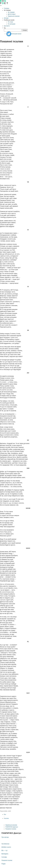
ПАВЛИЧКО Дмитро (12, 827)
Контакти (7, 26)
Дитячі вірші (12, 14)
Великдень (5, 854)
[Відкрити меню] (1, 5)
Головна (6, 8)
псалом (6, 818)
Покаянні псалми (11, 829)
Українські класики (14, 16)
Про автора (5, 837)
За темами (11, 12)
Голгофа (4, 857)
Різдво (4, 864)
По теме (10, 22)
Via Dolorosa (5, 844)
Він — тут (4, 850)
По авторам (11, 24)
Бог (5, 814)
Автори (6, 18)
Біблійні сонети (6, 847)
